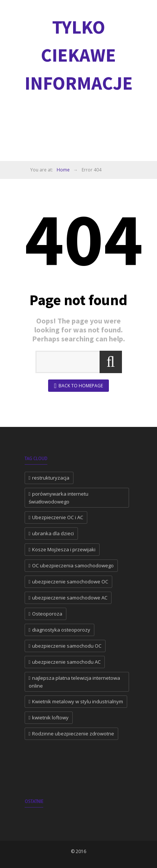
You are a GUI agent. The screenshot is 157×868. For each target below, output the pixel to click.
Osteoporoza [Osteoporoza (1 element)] (47, 614)
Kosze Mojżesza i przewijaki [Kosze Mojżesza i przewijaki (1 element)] (64, 549)
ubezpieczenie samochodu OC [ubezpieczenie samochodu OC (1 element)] (67, 646)
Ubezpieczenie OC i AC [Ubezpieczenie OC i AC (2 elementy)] (58, 517)
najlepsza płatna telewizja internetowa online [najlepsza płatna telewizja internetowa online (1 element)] (75, 682)
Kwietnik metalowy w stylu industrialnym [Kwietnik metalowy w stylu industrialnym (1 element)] (78, 701)
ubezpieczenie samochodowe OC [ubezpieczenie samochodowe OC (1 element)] (70, 582)
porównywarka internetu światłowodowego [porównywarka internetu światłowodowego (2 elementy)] (59, 498)
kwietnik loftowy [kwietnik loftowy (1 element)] (50, 717)
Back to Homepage (78, 386)
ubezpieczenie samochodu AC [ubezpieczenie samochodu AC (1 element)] (66, 662)
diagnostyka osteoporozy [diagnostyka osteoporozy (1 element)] (61, 630)
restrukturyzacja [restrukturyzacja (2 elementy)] (51, 478)
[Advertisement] (91, 129)
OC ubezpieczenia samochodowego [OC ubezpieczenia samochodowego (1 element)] (73, 565)
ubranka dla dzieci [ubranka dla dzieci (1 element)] (53, 533)
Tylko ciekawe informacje (79, 55)
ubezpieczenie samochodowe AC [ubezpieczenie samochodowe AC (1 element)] (70, 598)
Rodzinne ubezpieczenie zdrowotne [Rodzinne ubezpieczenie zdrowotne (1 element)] (73, 734)
